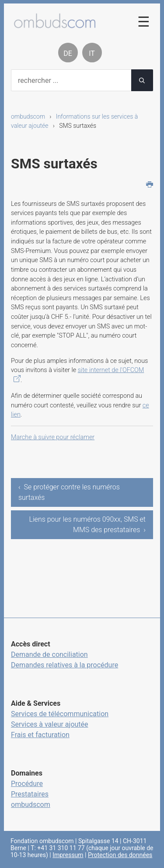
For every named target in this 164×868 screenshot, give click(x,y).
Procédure (27, 784)
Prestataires (30, 794)
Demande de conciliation (49, 654)
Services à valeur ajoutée (50, 724)
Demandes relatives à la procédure (65, 665)
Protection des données (120, 855)
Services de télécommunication (60, 714)
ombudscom (28, 116)
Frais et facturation (40, 735)
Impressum (68, 855)
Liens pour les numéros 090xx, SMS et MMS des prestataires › (87, 525)
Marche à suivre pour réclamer (53, 437)
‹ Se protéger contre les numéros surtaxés (69, 492)
